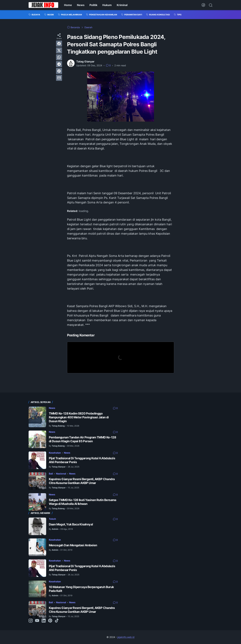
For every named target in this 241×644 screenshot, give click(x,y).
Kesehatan (55, 453)
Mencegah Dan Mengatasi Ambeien (73, 545)
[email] (59, 78)
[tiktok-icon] (57, 621)
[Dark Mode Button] (203, 5)
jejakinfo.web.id (126, 637)
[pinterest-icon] (50, 621)
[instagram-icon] (31, 621)
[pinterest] (59, 71)
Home (68, 5)
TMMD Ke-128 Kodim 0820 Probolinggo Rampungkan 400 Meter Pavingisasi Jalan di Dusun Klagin (79, 417)
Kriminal (122, 5)
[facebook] (59, 44)
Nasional (61, 474)
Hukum (107, 5)
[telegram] (59, 64)
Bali (51, 474)
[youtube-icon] (37, 621)
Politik (93, 5)
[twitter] (59, 50)
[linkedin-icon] (44, 621)
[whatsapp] (59, 57)
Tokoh (52, 519)
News (81, 5)
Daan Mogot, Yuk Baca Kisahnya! (71, 524)
